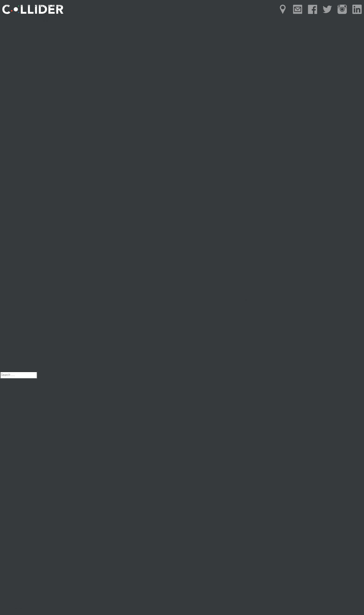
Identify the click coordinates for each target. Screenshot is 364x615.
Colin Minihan (37, 23)
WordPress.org (19, 608)
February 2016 (19, 514)
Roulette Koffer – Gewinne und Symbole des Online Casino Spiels (52, 428)
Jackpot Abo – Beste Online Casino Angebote (39, 433)
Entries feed (17, 597)
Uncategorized (19, 553)
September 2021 (21, 509)
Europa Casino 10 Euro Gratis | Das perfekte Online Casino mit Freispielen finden (63, 417)
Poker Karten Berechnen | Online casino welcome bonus (47, 422)
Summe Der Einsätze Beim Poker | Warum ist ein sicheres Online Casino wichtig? (63, 439)
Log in (13, 592)
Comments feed (20, 603)
